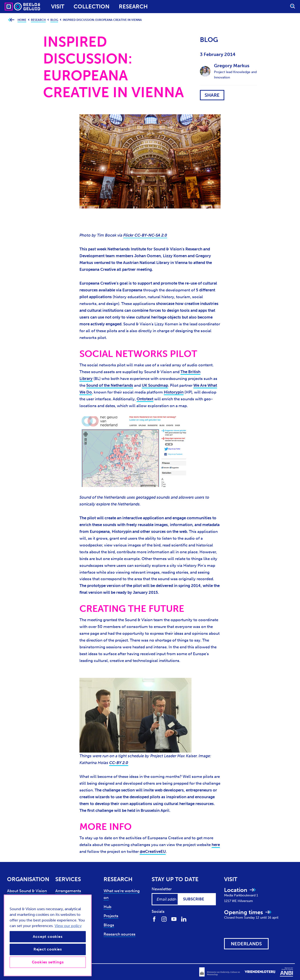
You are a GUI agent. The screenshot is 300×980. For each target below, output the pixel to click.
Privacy (13, 971)
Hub (107, 907)
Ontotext (145, 399)
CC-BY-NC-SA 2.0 (151, 235)
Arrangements (68, 891)
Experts (14, 900)
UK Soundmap (155, 385)
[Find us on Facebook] (154, 919)
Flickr (129, 235)
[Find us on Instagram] (164, 919)
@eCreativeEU (153, 851)
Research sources (120, 934)
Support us (17, 909)
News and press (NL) (26, 927)
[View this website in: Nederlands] (246, 944)
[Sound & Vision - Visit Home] (13, 7)
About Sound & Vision (27, 891)
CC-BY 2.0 (119, 763)
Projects (111, 916)
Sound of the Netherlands (110, 385)
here (216, 845)
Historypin (174, 392)
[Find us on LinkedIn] (184, 919)
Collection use (69, 900)
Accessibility (35, 971)
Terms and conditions (68, 971)
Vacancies (16, 936)
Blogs (109, 925)
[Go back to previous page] (11, 20)
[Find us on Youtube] (174, 919)
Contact (14, 918)
